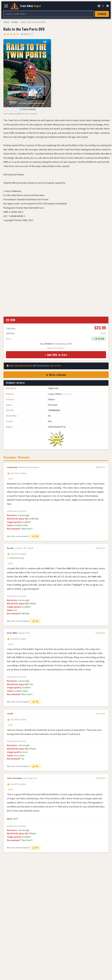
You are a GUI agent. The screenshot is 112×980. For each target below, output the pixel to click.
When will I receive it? (56, 348)
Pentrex (15, 22)
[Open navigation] (6, 6)
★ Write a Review (56, 375)
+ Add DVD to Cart (56, 355)
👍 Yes (35, 536)
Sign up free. (56, 366)
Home (6, 22)
